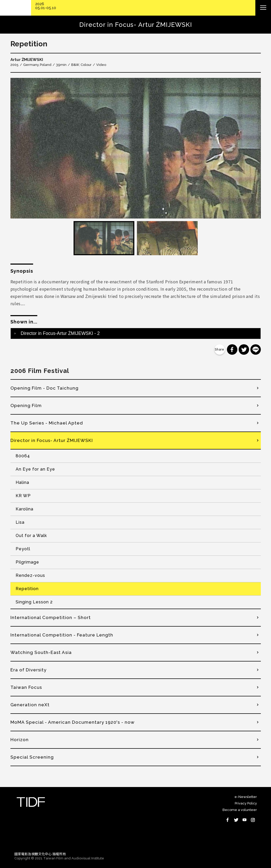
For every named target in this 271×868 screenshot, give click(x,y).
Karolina (25, 509)
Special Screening (32, 757)
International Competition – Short (51, 617)
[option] (136, 148)
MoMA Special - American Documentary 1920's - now (73, 722)
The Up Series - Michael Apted (47, 423)
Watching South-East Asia (41, 652)
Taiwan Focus (26, 687)
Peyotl (23, 549)
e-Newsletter (246, 797)
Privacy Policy (246, 803)
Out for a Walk (31, 536)
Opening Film (26, 405)
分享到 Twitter (244, 349)
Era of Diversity (28, 670)
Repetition (27, 589)
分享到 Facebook (232, 349)
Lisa (20, 522)
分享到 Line (256, 349)
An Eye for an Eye (35, 469)
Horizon (20, 740)
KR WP (23, 496)
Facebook (228, 820)
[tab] (136, 333)
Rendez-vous (30, 575)
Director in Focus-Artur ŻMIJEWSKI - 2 (60, 333)
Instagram (253, 820)
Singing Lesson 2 (34, 602)
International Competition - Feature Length (62, 635)
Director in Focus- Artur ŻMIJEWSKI (52, 440)
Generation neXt (30, 705)
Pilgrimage (27, 562)
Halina (22, 482)
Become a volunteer (240, 810)
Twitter (236, 820)
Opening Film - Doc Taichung (44, 388)
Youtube (244, 820)
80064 (23, 456)
